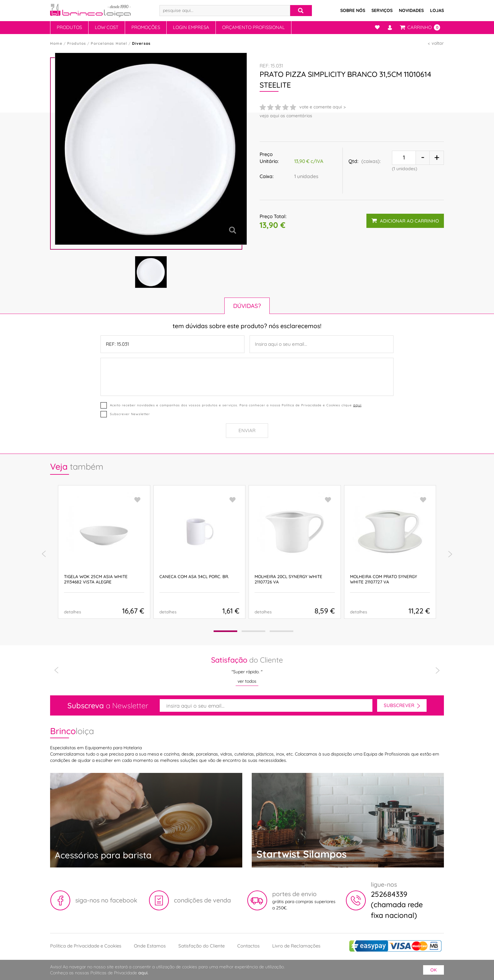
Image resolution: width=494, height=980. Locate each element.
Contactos (248, 946)
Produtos (69, 27)
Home (56, 43)
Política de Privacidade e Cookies (86, 946)
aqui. (143, 973)
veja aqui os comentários (286, 116)
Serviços (382, 10)
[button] (225, 631)
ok (434, 970)
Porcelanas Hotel (109, 43)
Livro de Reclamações (296, 946)
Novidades (411, 10)
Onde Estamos (150, 946)
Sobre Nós (353, 10)
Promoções (146, 27)
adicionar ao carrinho (405, 221)
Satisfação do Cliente (201, 946)
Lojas (437, 10)
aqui (357, 405)
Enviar (247, 430)
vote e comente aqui (321, 107)
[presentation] (44, 554)
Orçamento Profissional (253, 27)
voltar (438, 43)
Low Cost (107, 27)
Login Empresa (191, 27)
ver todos (247, 681)
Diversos (141, 43)
